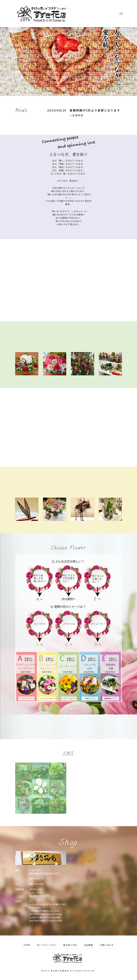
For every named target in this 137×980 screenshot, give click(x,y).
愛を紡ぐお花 (70, 945)
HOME (27, 945)
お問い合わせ (107, 945)
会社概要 (88, 945)
